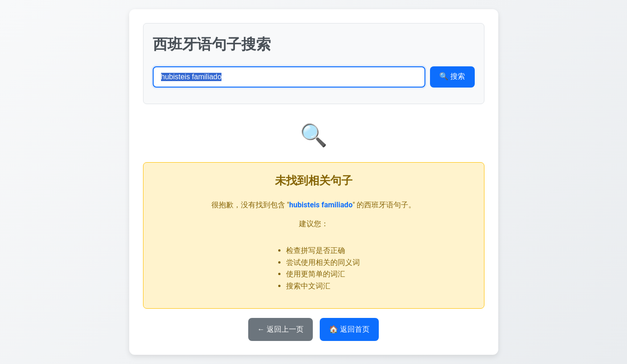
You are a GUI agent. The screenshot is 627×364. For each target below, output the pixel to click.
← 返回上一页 (281, 329)
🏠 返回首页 (349, 329)
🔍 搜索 (452, 76)
